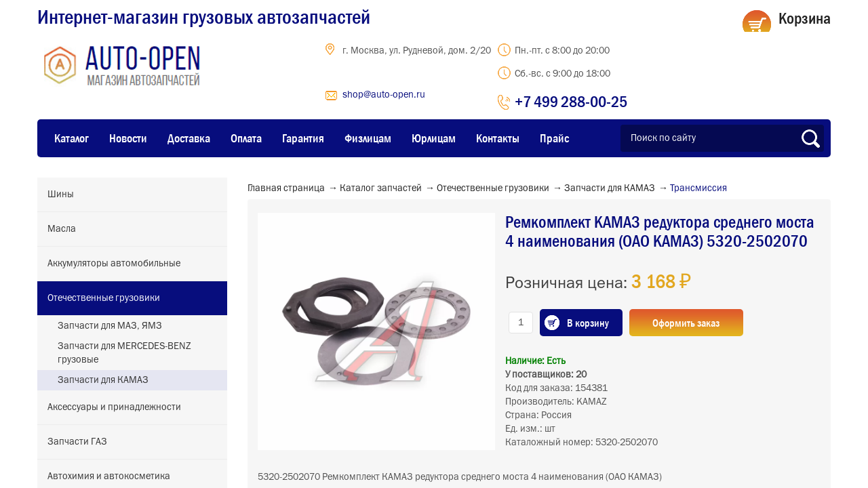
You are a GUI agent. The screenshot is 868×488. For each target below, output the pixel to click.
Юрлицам (434, 138)
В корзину (588, 323)
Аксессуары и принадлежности (114, 407)
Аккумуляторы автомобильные (114, 264)
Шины (61, 195)
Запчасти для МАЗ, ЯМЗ (110, 326)
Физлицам (368, 138)
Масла (62, 229)
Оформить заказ (687, 323)
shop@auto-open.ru (384, 95)
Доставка (189, 138)
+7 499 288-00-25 (571, 101)
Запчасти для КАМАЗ (103, 380)
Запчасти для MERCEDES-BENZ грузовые (124, 353)
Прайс (554, 138)
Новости (128, 138)
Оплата (246, 138)
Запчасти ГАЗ (77, 442)
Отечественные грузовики (104, 298)
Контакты (498, 138)
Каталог (72, 138)
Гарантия (303, 138)
